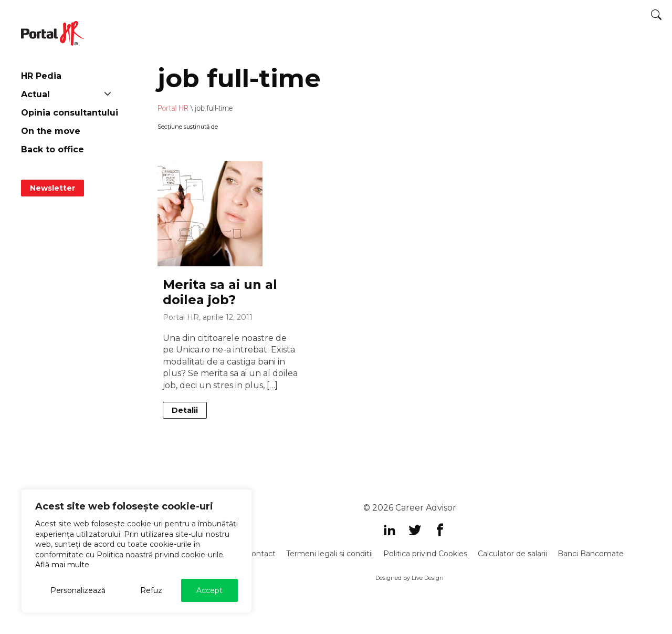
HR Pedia (41, 76)
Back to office (52, 149)
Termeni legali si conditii (329, 554)
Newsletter (52, 188)
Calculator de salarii (512, 554)
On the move (51, 131)
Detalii (185, 410)
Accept (209, 590)
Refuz (151, 590)
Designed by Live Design (409, 578)
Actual (35, 94)
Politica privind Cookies (425, 554)
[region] (136, 551)
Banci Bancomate (591, 554)
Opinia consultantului (70, 113)
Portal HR (173, 108)
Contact (261, 554)
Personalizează (78, 590)
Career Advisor (426, 508)
